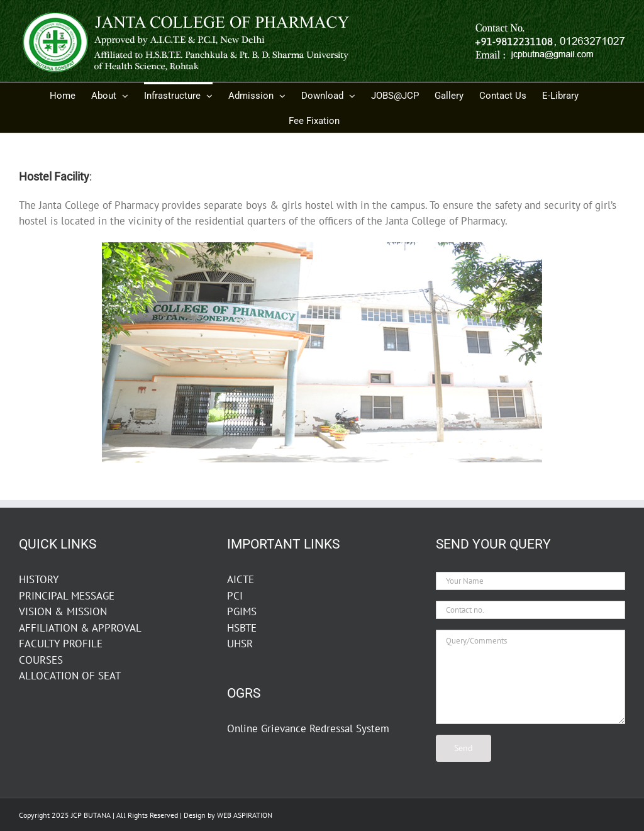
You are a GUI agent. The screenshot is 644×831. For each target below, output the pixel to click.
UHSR (240, 644)
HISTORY (39, 579)
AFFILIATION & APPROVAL (80, 628)
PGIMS (242, 611)
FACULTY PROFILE (61, 644)
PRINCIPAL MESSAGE (67, 596)
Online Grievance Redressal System (308, 728)
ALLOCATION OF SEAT (70, 676)
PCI (235, 596)
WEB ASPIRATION (245, 815)
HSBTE (242, 628)
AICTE (241, 579)
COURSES (41, 660)
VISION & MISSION (63, 611)
